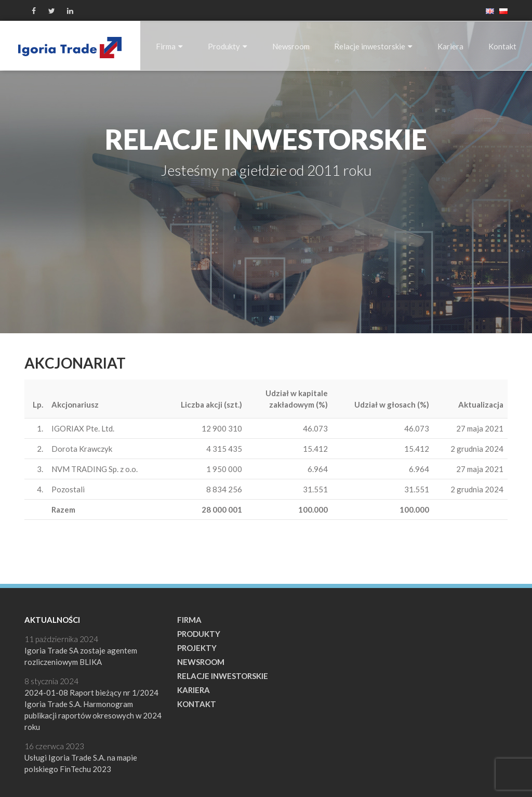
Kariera (450, 46)
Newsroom (291, 46)
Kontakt (502, 46)
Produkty (228, 46)
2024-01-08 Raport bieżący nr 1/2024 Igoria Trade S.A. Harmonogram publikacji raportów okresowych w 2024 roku (93, 710)
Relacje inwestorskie (373, 46)
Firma (169, 46)
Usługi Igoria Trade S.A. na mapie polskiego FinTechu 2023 (81, 763)
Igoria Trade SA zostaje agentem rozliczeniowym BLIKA (81, 656)
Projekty (197, 648)
